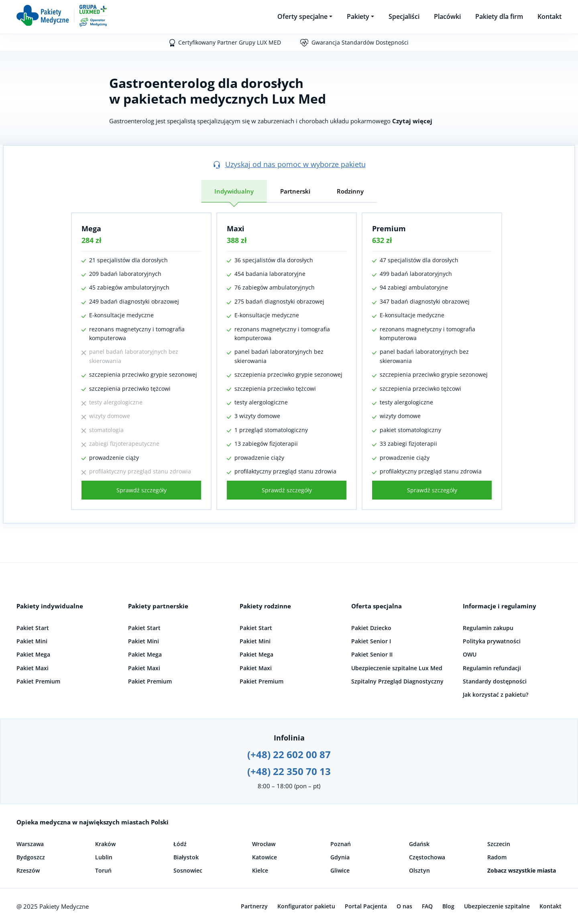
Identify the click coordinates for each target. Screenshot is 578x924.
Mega (91, 228)
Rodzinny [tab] (350, 191)
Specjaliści (404, 16)
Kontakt (550, 16)
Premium (389, 228)
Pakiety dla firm (499, 16)
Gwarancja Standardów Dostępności (360, 42)
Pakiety (358, 16)
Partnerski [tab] (295, 191)
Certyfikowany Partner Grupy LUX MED (230, 42)
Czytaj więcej (412, 121)
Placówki (447, 16)
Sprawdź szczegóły (141, 490)
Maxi (236, 228)
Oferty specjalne (302, 16)
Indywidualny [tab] (234, 191)
